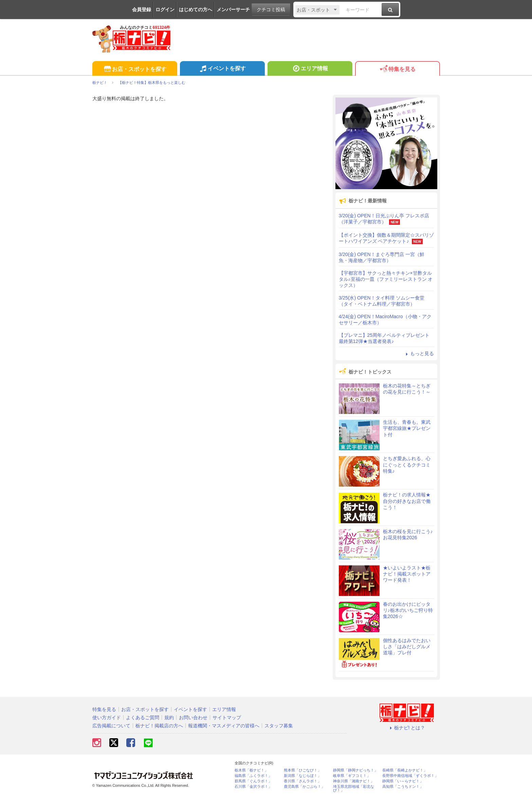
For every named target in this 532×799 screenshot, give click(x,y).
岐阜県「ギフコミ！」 (352, 776)
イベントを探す (222, 69)
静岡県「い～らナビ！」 (403, 781)
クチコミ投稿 (271, 10)
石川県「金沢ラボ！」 (253, 787)
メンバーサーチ (233, 10)
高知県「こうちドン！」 (403, 787)
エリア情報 (310, 69)
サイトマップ (227, 718)
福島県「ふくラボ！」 (253, 776)
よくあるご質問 (143, 718)
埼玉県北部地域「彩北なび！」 (354, 788)
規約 (169, 718)
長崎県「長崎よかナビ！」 (405, 770)
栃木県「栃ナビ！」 (251, 770)
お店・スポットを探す (135, 69)
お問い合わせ (193, 718)
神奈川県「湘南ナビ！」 (354, 781)
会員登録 (142, 10)
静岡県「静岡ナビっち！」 (355, 770)
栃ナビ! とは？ (407, 728)
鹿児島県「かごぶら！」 (304, 787)
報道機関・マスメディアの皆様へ (224, 726)
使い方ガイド (107, 718)
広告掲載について (111, 726)
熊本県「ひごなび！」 (302, 770)
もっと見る (419, 353)
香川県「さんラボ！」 (302, 781)
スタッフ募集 (279, 726)
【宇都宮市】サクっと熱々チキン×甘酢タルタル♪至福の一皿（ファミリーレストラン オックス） (386, 279)
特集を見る (397, 69)
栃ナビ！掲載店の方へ (159, 726)
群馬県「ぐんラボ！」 (253, 781)
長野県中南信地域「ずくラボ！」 (410, 776)
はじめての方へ (196, 10)
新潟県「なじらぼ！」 (302, 776)
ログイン (165, 10)
